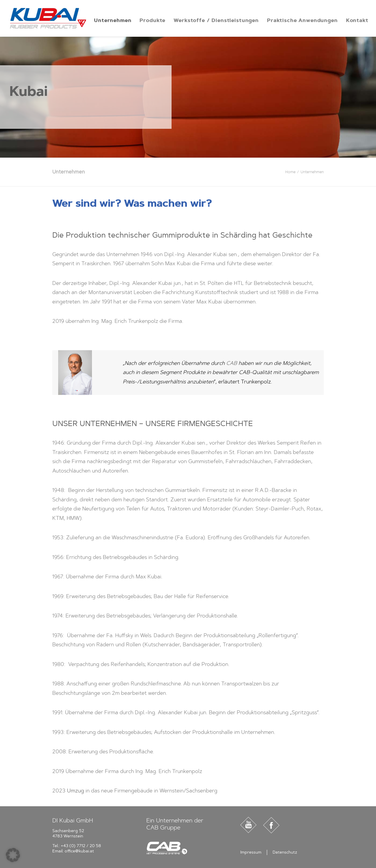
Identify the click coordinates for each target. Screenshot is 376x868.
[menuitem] (113, 20)
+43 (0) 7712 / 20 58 (81, 846)
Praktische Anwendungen (302, 20)
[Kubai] (48, 18)
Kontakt (357, 20)
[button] (13, 855)
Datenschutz (285, 852)
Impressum (251, 852)
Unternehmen (113, 20)
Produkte (152, 20)
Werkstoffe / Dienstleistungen (216, 20)
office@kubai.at (79, 851)
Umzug (75, 791)
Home (290, 172)
